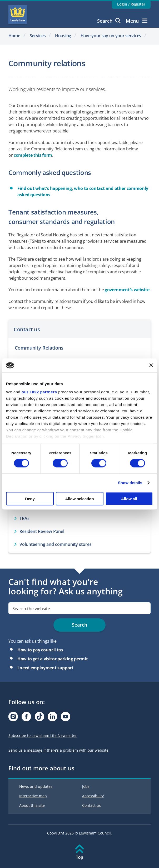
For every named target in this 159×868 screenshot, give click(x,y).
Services (38, 36)
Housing (63, 36)
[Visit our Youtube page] (66, 718)
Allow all (129, 499)
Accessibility (93, 796)
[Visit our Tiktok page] (39, 718)
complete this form (33, 155)
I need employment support (45, 668)
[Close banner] (151, 365)
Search (109, 21)
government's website (127, 290)
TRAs (24, 518)
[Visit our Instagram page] (13, 718)
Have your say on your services (111, 36)
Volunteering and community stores (56, 544)
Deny (30, 499)
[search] (79, 608)
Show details (130, 483)
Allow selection (79, 499)
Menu (137, 21)
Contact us (91, 805)
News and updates (36, 786)
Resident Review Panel (42, 531)
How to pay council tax (40, 650)
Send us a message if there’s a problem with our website (58, 750)
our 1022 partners (39, 392)
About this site (32, 805)
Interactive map (33, 796)
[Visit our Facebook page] (26, 718)
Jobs (86, 786)
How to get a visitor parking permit (53, 659)
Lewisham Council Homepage (18, 15)
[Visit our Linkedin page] (52, 718)
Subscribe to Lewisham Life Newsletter (43, 735)
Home (14, 36)
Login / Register (131, 4)
